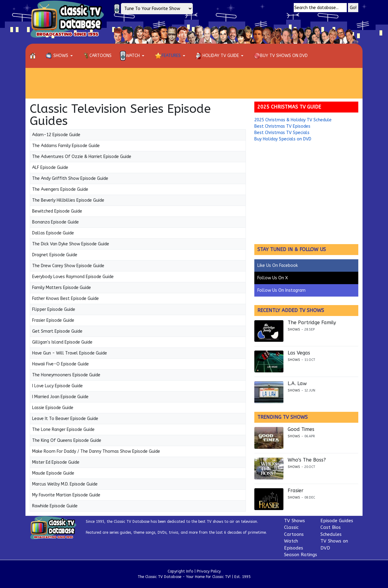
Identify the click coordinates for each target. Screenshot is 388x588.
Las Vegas (299, 353)
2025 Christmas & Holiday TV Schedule (293, 120)
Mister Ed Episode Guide (56, 462)
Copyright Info (180, 571)
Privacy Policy (209, 571)
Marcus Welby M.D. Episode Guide (65, 484)
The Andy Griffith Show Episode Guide (70, 178)
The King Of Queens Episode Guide (67, 440)
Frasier (296, 491)
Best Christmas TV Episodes (282, 126)
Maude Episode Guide (53, 473)
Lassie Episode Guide (53, 408)
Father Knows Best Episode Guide (65, 299)
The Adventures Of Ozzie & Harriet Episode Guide (82, 157)
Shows (294, 329)
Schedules (331, 534)
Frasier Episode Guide (53, 320)
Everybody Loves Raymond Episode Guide (73, 277)
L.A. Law (297, 384)
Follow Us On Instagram (281, 290)
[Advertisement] (194, 83)
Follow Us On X (273, 278)
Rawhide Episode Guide (55, 506)
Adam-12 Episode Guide (56, 135)
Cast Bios (331, 527)
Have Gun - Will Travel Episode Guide (70, 353)
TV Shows (294, 521)
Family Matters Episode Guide (62, 288)
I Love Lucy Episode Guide (57, 386)
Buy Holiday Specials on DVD (283, 139)
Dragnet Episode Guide (55, 255)
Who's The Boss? (307, 460)
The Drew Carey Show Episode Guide (68, 266)
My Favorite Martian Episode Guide (66, 495)
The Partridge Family (312, 323)
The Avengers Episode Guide (60, 189)
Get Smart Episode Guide (57, 331)
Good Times (301, 429)
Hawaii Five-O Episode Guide (60, 364)
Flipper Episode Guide (54, 309)
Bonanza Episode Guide (55, 222)
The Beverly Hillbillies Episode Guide (68, 200)
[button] (60, 56)
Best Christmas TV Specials (282, 133)
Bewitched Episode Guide (57, 211)
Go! (353, 8)
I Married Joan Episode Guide (60, 397)
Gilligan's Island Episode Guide (62, 342)
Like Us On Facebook (278, 265)
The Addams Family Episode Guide (66, 146)
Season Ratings (301, 555)
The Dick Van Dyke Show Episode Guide (71, 244)
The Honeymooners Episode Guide (66, 375)
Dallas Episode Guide (53, 233)
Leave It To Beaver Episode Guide (65, 419)
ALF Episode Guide (50, 168)
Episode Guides (337, 521)
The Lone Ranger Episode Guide (63, 430)
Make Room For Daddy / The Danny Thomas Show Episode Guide (96, 451)
